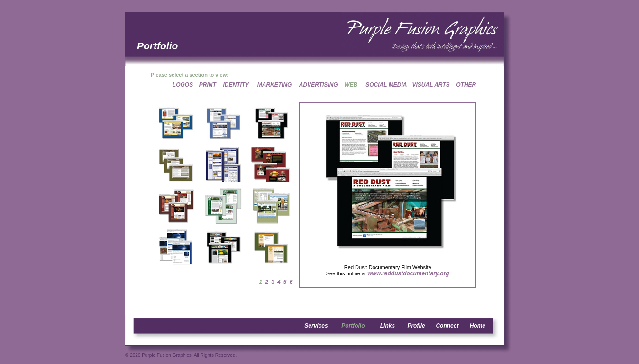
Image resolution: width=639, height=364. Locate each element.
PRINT (208, 85)
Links (388, 326)
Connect (447, 326)
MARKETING (275, 85)
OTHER (466, 85)
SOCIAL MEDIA (386, 85)
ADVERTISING (319, 85)
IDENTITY (236, 85)
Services (316, 326)
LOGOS (183, 85)
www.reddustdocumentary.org (408, 273)
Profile (416, 326)
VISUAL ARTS (431, 85)
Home (478, 326)
